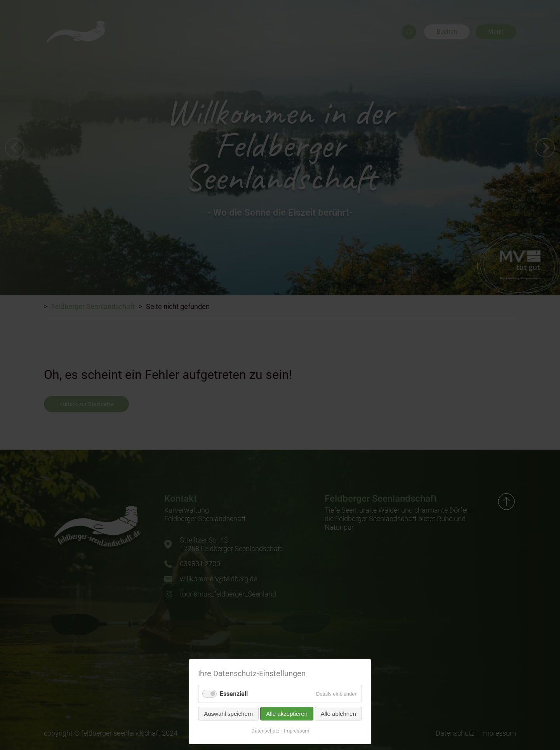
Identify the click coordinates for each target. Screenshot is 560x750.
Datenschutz (265, 731)
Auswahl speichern (228, 714)
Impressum (297, 731)
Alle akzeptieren (287, 714)
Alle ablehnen (338, 714)
